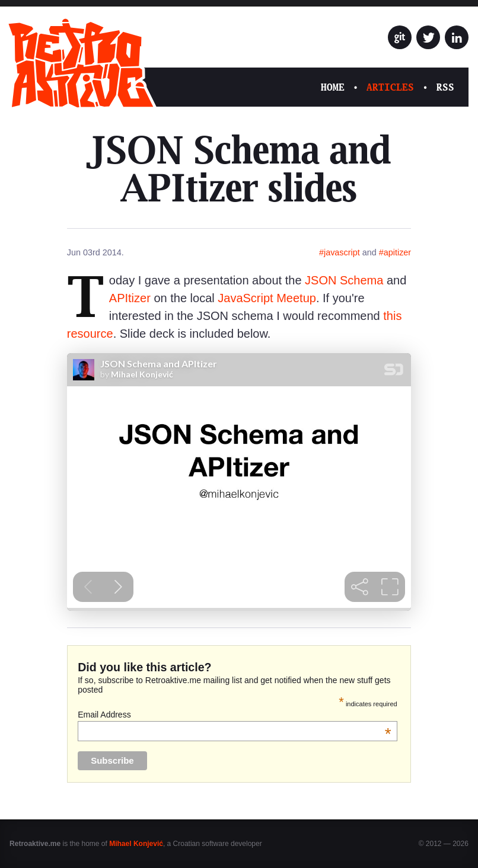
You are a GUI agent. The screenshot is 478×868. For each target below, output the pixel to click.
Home (333, 87)
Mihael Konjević (136, 844)
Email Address (235, 715)
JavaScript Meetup (267, 298)
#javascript (340, 252)
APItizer (130, 298)
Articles (390, 87)
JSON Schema (344, 280)
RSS (445, 87)
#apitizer (395, 252)
